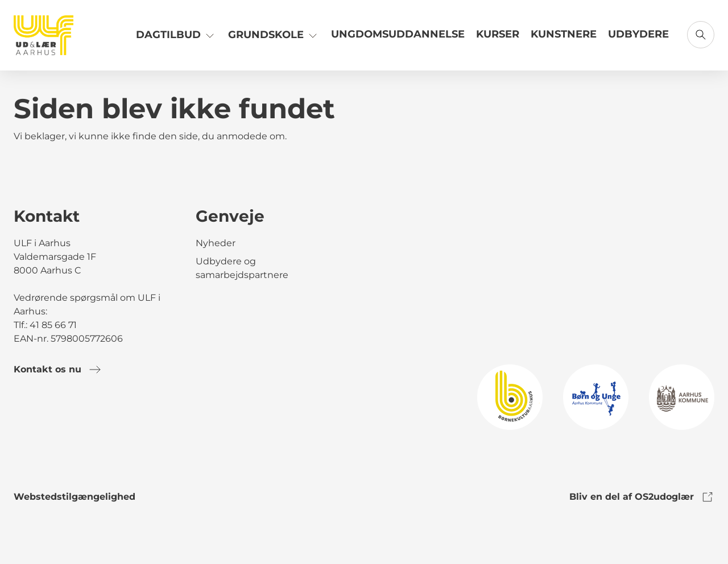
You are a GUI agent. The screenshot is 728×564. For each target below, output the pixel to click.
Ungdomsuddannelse (398, 34)
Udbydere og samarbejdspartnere (242, 268)
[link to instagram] (55, 416)
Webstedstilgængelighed (75, 497)
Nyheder (216, 243)
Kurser (498, 34)
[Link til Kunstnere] (564, 39)
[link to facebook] (23, 416)
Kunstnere (564, 34)
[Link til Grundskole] (274, 39)
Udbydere (638, 34)
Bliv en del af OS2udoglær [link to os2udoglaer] (642, 497)
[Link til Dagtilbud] (176, 39)
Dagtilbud (176, 34)
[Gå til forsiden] (44, 35)
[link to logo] (510, 397)
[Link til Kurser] (498, 39)
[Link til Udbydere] (638, 39)
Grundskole (274, 34)
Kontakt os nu (58, 370)
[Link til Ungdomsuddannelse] (398, 39)
